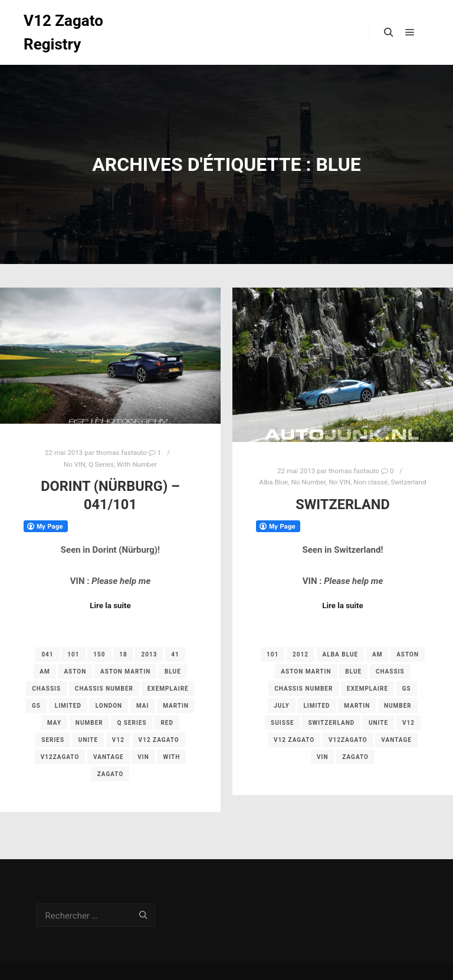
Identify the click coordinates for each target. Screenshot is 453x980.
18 (123, 654)
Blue (173, 672)
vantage (109, 757)
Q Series (101, 464)
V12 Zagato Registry (63, 32)
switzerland (331, 723)
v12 (118, 740)
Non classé (370, 482)
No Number (308, 482)
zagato (111, 774)
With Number (137, 464)
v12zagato (60, 757)
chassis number (104, 689)
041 (47, 654)
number (89, 723)
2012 (301, 654)
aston (75, 672)
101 (73, 654)
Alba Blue (273, 482)
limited (68, 706)
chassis (46, 689)
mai (143, 706)
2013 (149, 654)
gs (36, 706)
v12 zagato (159, 740)
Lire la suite (110, 606)
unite (88, 740)
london (109, 706)
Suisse (283, 723)
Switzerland (408, 482)
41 (175, 654)
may (54, 723)
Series (53, 740)
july (281, 706)
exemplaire (168, 689)
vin (143, 757)
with (172, 757)
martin (176, 706)
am (45, 672)
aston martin (125, 672)
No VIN (75, 464)
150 (99, 654)
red (167, 723)
